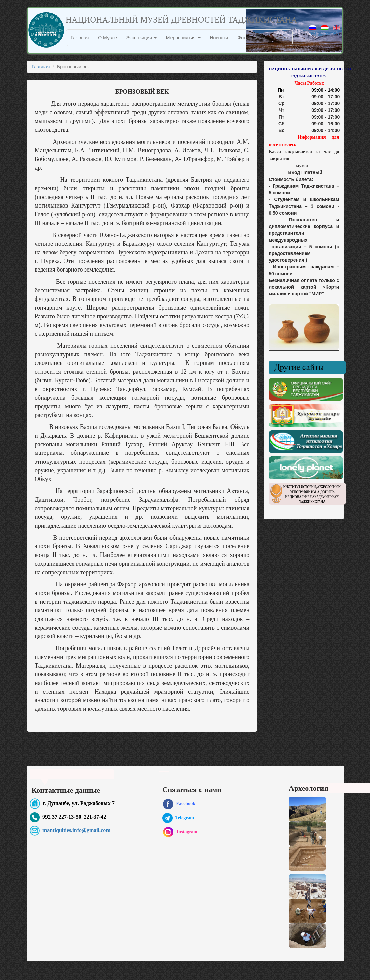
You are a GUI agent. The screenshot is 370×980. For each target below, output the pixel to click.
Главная (80, 38)
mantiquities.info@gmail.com (76, 830)
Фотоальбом (251, 38)
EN (336, 31)
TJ (325, 31)
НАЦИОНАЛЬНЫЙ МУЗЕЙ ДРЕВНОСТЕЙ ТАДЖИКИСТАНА (181, 19)
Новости (219, 38)
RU (313, 31)
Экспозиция (142, 38)
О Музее (107, 38)
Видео (281, 38)
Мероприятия (183, 38)
